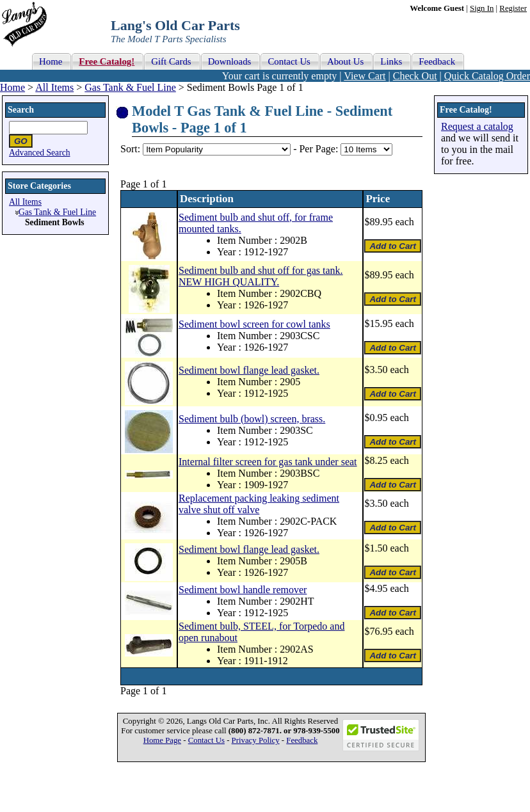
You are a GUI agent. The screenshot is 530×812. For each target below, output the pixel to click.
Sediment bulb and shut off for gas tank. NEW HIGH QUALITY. (261, 276)
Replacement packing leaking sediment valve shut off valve (259, 504)
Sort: (130, 149)
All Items (54, 87)
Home (12, 87)
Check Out (415, 76)
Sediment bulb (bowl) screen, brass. (252, 419)
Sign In (482, 8)
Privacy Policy (256, 740)
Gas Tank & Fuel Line (130, 87)
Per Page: (320, 149)
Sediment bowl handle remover (243, 590)
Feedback (302, 740)
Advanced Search (40, 153)
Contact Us (206, 740)
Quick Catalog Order (487, 76)
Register (513, 8)
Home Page (162, 740)
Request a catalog (477, 126)
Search (21, 110)
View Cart (365, 76)
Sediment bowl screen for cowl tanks (254, 324)
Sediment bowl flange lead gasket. (249, 370)
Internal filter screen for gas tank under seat (268, 462)
